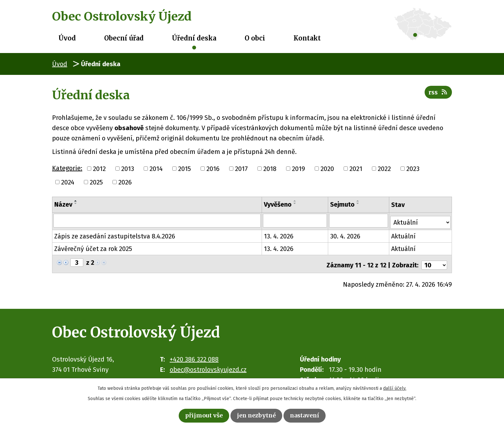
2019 (298, 169)
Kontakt (307, 38)
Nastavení (309, 415)
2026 (125, 182)
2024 (68, 182)
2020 (327, 169)
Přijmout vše (200, 415)
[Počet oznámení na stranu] (434, 261)
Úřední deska (194, 38)
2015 (184, 169)
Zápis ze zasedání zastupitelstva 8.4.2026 (115, 235)
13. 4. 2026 (279, 235)
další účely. (395, 387)
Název (63, 204)
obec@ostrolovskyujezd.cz (208, 366)
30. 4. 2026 (346, 235)
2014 (156, 169)
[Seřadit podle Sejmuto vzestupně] (359, 201)
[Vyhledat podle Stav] (421, 220)
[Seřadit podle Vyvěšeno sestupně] (295, 203)
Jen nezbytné (257, 415)
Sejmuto (343, 204)
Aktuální (404, 235)
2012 (99, 169)
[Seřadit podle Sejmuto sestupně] (359, 203)
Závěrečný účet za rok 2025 (93, 247)
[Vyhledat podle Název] (157, 220)
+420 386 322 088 (194, 355)
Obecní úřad (124, 38)
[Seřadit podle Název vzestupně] (76, 201)
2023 (413, 169)
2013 (128, 169)
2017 (241, 169)
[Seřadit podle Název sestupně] (76, 203)
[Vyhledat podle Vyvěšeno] (295, 220)
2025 (96, 182)
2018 (270, 169)
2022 (384, 169)
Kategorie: (67, 168)
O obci (255, 38)
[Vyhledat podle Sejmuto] (359, 220)
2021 (356, 169)
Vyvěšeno (278, 204)
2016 (213, 169)
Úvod (67, 38)
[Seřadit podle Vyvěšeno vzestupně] (295, 201)
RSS (437, 94)
